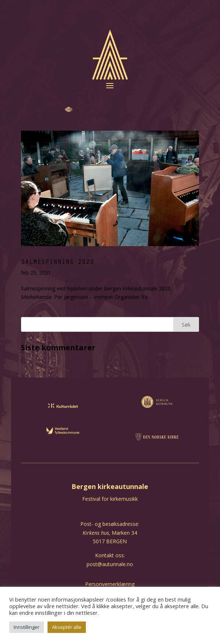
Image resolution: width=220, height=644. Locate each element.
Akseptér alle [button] (67, 627)
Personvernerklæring (110, 584)
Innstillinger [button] (27, 627)
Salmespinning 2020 (57, 261)
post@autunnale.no (110, 564)
